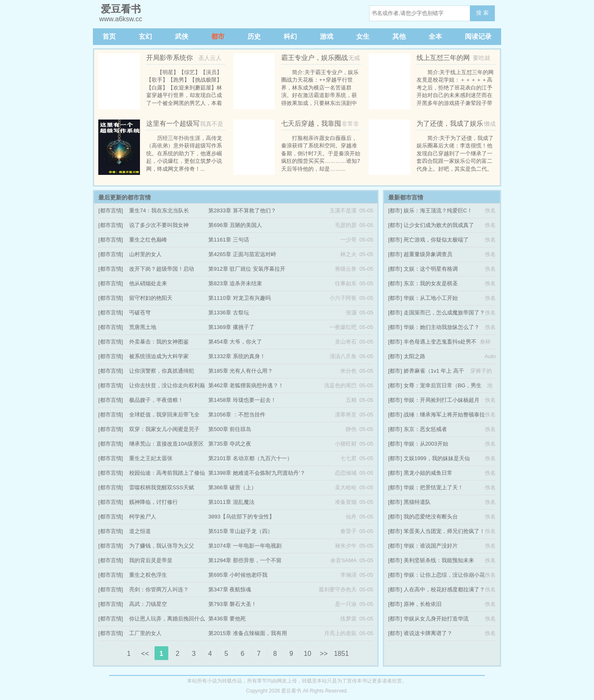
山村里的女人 (145, 254)
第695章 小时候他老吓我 (238, 575)
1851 (342, 654)
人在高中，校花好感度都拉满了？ (444, 589)
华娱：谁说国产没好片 (431, 546)
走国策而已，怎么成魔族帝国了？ (444, 313)
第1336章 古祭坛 (229, 313)
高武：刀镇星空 (148, 604)
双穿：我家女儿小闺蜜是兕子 (164, 429)
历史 (254, 36)
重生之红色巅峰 (148, 240)
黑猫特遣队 (417, 502)
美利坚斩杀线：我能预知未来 (439, 560)
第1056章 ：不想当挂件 (237, 415)
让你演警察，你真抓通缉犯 (162, 371)
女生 (363, 36)
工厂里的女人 (145, 633)
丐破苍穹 (140, 313)
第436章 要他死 (227, 619)
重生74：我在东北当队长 (159, 210)
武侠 (182, 36)
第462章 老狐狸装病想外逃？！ (246, 385)
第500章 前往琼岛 (230, 429)
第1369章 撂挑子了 (231, 327)
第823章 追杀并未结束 (235, 283)
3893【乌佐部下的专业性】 (241, 517)
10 (307, 654)
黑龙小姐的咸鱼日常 (428, 473)
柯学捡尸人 (143, 517)
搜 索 (482, 13)
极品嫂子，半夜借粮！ (156, 400)
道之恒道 (140, 531)
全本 (435, 36)
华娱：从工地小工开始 (431, 298)
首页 (109, 36)
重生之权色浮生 (148, 575)
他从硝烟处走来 (148, 283)
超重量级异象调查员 (428, 254)
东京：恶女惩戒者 (425, 429)
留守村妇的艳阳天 (151, 298)
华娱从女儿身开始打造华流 (436, 619)
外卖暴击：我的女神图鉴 (159, 342)
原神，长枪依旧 (423, 604)
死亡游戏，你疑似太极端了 (436, 240)
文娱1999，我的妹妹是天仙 (437, 458)
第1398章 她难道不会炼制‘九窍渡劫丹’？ (257, 473)
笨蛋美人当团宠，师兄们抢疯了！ (444, 531)
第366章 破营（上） (232, 487)
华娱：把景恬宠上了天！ (433, 487)
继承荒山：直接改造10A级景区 (166, 444)
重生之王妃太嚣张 (151, 458)
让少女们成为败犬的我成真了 (439, 225)
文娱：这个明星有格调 (431, 269)
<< (145, 654)
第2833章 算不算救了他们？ (242, 210)
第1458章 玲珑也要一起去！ (242, 400)
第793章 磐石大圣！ (232, 604)
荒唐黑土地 (143, 327)
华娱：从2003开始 (426, 444)
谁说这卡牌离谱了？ (428, 633)
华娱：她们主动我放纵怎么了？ (442, 327)
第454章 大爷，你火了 (235, 342)
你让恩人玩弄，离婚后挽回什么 (167, 619)
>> (324, 654)
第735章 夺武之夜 (230, 444)
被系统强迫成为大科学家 (159, 356)
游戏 (327, 36)
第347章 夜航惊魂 (230, 589)
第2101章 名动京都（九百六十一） (250, 458)
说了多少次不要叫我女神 (159, 225)
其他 (399, 36)
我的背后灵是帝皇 (151, 560)
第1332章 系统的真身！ (237, 356)
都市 (218, 36)
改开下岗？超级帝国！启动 (162, 269)
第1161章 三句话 (229, 240)
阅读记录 (478, 36)
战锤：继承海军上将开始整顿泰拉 (444, 415)
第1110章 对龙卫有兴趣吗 (240, 298)
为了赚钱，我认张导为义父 (162, 546)
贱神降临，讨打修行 (153, 502)
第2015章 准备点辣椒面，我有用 (248, 633)
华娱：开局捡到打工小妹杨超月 (442, 400)
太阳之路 (414, 356)
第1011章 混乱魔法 (231, 502)
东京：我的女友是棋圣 (431, 283)
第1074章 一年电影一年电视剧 (245, 546)
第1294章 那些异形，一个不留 (245, 560)
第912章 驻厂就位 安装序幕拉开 (247, 269)
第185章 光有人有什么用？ (241, 371)
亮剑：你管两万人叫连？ (159, 589)
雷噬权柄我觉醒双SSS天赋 (162, 487)
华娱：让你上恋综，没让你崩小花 (444, 575)
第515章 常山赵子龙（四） (241, 531)
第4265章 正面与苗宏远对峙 (242, 254)
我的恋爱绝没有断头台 (431, 517)
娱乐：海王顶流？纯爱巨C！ (438, 210)
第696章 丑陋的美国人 (235, 225)
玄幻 (145, 36)
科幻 (290, 36)
